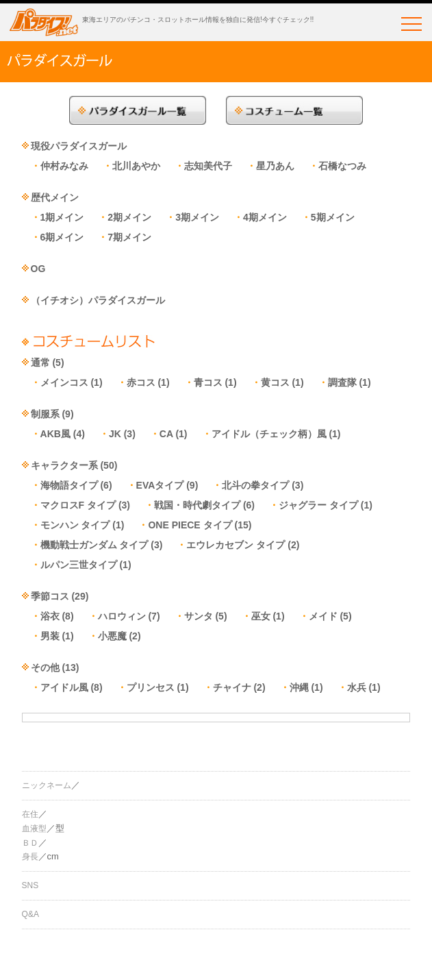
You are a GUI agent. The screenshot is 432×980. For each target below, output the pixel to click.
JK (115, 434)
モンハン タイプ (75, 525)
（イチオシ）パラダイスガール (98, 300)
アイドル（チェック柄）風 (269, 434)
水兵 (357, 687)
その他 (45, 667)
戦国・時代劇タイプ (197, 505)
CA (166, 434)
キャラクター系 (64, 465)
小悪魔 (112, 636)
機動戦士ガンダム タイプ (94, 545)
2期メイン (129, 217)
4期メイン (265, 217)
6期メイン (62, 237)
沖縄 (299, 687)
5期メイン (333, 217)
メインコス (64, 382)
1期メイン (62, 217)
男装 (50, 636)
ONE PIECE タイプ (190, 525)
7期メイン (129, 237)
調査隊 (342, 382)
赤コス (141, 382)
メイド (323, 616)
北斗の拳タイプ (255, 485)
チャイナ (232, 687)
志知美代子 (208, 166)
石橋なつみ (342, 166)
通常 (40, 363)
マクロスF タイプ (78, 505)
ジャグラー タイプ (318, 505)
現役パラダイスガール (79, 146)
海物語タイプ (69, 485)
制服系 (45, 414)
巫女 (261, 616)
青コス (208, 382)
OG (38, 269)
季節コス (50, 596)
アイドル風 (64, 687)
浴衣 (50, 616)
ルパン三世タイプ (79, 565)
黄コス (275, 382)
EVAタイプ (160, 485)
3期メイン (197, 217)
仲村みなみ (64, 166)
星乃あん (275, 166)
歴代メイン (55, 197)
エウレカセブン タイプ (236, 545)
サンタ (199, 616)
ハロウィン (122, 616)
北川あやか (136, 166)
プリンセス (151, 687)
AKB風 (55, 434)
